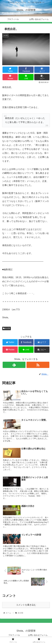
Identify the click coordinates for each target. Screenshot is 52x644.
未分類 (7, 328)
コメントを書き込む (26, 605)
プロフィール (14, 635)
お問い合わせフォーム (38, 635)
